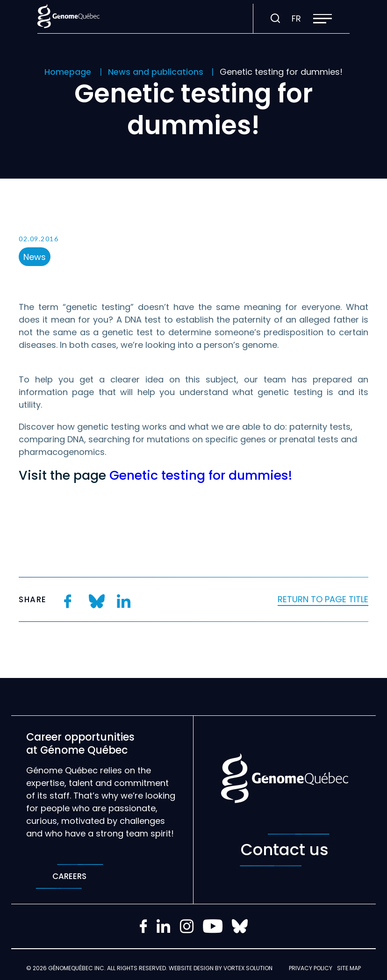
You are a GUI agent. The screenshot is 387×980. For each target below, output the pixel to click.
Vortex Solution (248, 968)
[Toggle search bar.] (275, 19)
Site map (349, 968)
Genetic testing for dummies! (201, 475)
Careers (69, 876)
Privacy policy (311, 968)
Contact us (285, 850)
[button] (322, 19)
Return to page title (323, 599)
